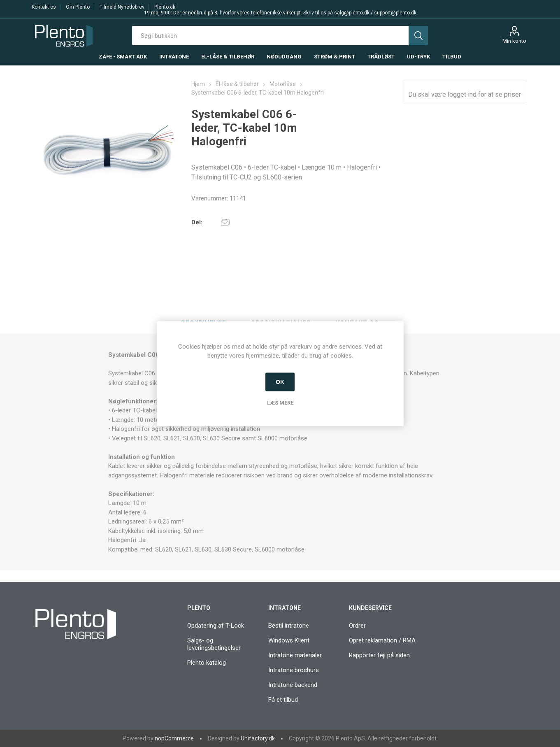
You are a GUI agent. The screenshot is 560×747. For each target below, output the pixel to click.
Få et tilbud (283, 700)
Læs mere (280, 402)
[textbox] (270, 36)
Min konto (514, 41)
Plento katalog (207, 663)
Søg (418, 36)
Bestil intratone (289, 626)
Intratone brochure (294, 670)
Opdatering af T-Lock (216, 626)
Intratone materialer (295, 655)
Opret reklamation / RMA (382, 640)
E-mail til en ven (225, 222)
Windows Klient (289, 640)
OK (280, 382)
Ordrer (357, 626)
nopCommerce (174, 738)
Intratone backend (293, 685)
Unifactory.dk (258, 738)
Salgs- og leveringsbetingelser (214, 644)
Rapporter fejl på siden (379, 655)
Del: (197, 222)
